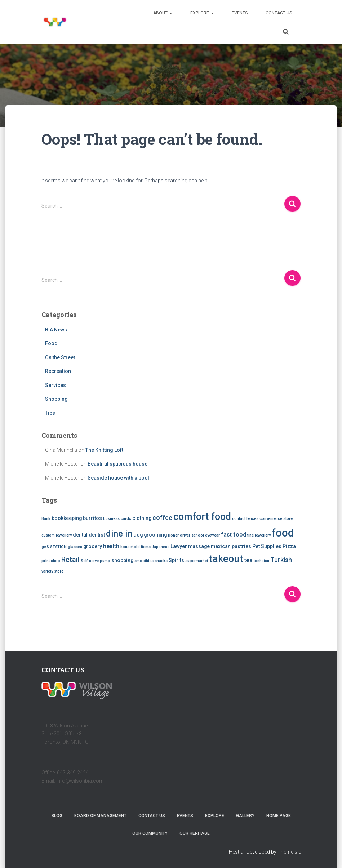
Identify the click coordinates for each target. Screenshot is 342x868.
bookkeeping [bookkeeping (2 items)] (67, 518)
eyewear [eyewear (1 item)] (212, 535)
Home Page (279, 816)
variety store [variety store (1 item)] (52, 571)
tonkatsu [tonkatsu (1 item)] (261, 561)
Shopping (56, 399)
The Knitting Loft (104, 450)
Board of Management (100, 816)
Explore (202, 13)
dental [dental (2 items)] (80, 535)
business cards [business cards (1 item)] (117, 519)
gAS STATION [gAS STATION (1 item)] (54, 547)
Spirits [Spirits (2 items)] (176, 560)
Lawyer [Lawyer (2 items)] (179, 546)
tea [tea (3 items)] (248, 560)
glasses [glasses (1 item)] (75, 547)
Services (55, 385)
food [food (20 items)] (283, 533)
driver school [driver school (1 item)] (192, 535)
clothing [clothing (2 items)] (142, 518)
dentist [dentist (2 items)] (97, 535)
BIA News (56, 330)
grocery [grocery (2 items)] (93, 546)
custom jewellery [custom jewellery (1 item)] (57, 535)
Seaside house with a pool (118, 478)
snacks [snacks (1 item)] (161, 561)
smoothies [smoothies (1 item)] (144, 561)
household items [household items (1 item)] (136, 547)
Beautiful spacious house (117, 464)
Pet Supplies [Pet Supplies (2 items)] (267, 546)
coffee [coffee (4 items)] (162, 518)
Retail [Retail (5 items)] (70, 560)
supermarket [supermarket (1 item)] (197, 561)
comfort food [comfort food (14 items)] (202, 517)
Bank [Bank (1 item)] (46, 519)
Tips (50, 413)
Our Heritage (195, 833)
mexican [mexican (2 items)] (221, 546)
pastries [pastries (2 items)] (241, 546)
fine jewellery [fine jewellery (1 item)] (259, 535)
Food (51, 343)
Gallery (245, 816)
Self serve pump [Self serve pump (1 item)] (96, 561)
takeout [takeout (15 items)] (226, 559)
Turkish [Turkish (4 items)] (281, 560)
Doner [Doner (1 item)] (173, 535)
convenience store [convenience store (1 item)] (276, 519)
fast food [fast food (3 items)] (234, 535)
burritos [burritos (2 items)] (92, 518)
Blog (57, 816)
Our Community (150, 833)
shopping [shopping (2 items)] (122, 560)
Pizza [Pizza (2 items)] (289, 546)
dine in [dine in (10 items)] (119, 534)
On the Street (60, 357)
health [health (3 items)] (111, 546)
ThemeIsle (289, 852)
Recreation (58, 371)
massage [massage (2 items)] (199, 546)
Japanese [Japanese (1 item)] (161, 547)
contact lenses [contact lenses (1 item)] (245, 519)
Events (240, 13)
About (163, 13)
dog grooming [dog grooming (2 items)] (150, 535)
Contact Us (279, 13)
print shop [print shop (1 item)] (51, 561)
